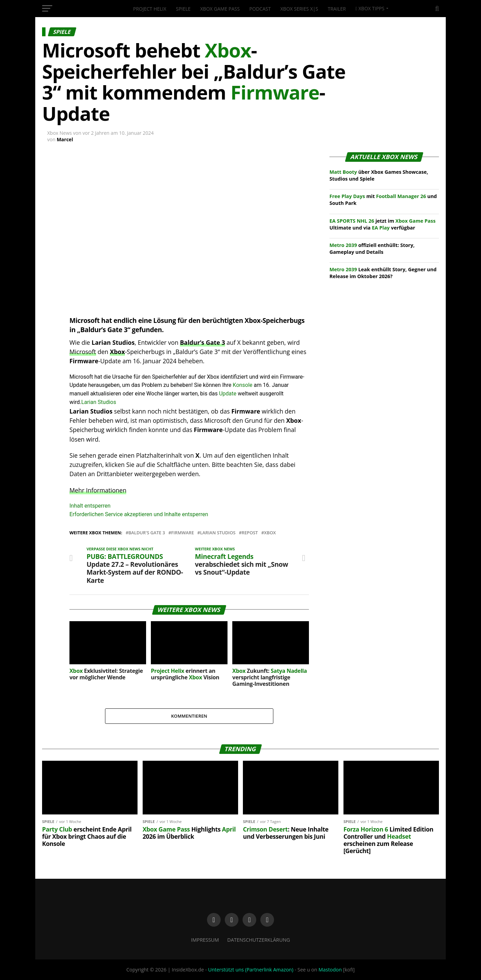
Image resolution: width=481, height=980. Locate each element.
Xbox (117, 352)
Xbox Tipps (370, 8)
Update (228, 394)
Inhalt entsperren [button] (90, 506)
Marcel (65, 139)
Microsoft (83, 352)
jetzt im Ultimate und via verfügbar (382, 224)
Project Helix (150, 9)
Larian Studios (99, 402)
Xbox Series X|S (299, 9)
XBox (270, 533)
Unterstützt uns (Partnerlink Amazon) (251, 970)
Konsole (243, 385)
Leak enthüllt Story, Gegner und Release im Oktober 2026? (383, 273)
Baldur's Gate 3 (147, 533)
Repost (250, 533)
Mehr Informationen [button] (98, 490)
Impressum (205, 940)
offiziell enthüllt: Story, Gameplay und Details (372, 249)
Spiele (183, 9)
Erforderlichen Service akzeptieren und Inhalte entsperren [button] (139, 514)
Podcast (260, 9)
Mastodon (330, 970)
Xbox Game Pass (220, 9)
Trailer (337, 9)
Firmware (183, 533)
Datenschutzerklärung (259, 940)
